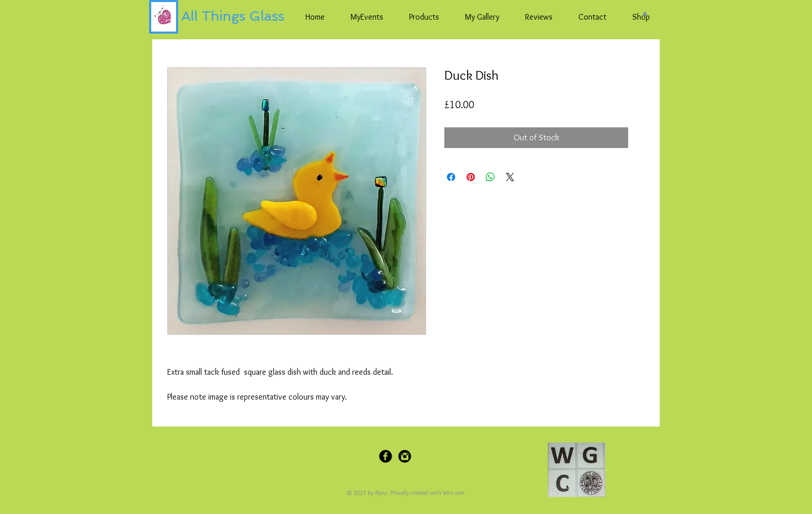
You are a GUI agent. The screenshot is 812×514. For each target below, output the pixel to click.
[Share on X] (510, 177)
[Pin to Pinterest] (453, 458)
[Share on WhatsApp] (490, 177)
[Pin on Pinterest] (471, 177)
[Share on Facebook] (451, 177)
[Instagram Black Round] (405, 456)
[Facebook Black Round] (386, 456)
